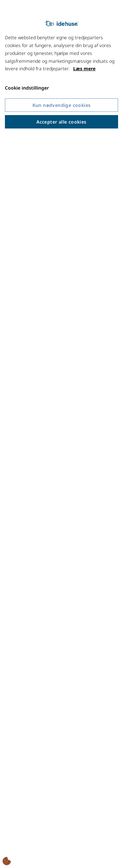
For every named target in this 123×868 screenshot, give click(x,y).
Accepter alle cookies (61, 122)
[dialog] (61, 434)
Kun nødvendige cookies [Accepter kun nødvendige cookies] (62, 105)
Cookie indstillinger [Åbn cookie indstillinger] (27, 88)
